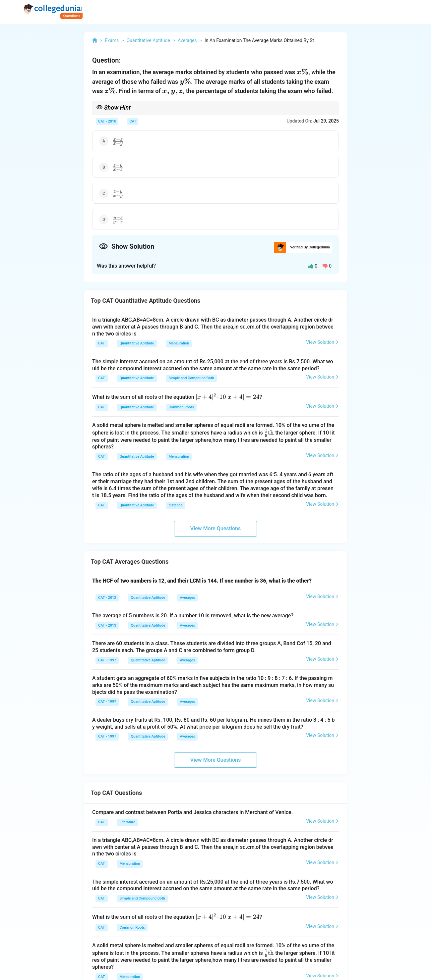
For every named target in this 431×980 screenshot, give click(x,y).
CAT (133, 121)
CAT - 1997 (107, 660)
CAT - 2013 (107, 625)
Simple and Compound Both (191, 378)
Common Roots (181, 407)
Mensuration (179, 343)
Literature (127, 822)
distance (176, 505)
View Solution (322, 342)
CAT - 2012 (107, 598)
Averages (187, 598)
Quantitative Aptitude (137, 343)
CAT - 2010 (107, 121)
